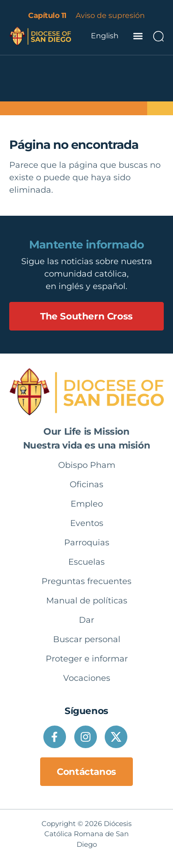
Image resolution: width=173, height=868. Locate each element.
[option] (105, 36)
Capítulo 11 (47, 15)
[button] (138, 36)
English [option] (105, 36)
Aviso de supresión (110, 15)
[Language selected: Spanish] (105, 36)
